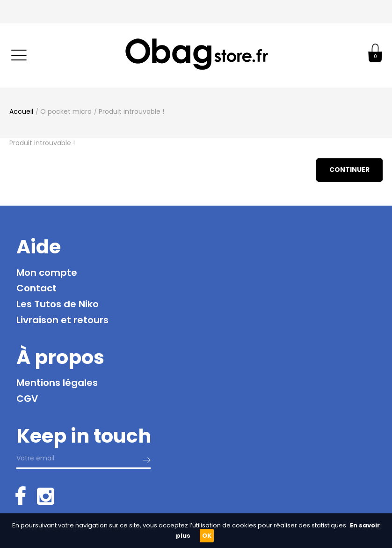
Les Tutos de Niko (58, 304)
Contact (36, 288)
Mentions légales (57, 383)
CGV (27, 399)
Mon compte (47, 273)
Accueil (21, 111)
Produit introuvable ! (131, 111)
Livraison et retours (62, 320)
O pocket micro (66, 111)
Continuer (349, 170)
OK (207, 536)
